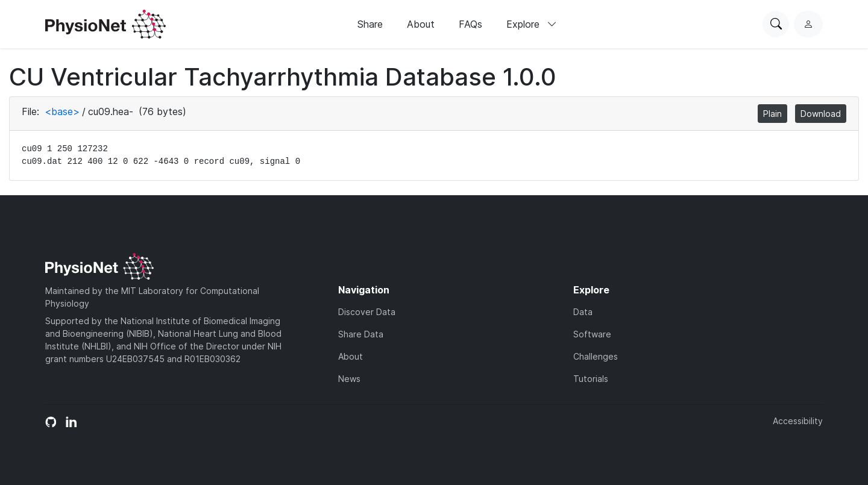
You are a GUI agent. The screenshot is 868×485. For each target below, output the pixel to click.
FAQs (470, 24)
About (421, 24)
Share (370, 24)
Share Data (361, 334)
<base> (62, 111)
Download (821, 114)
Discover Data (367, 312)
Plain (772, 114)
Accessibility (798, 421)
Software (592, 334)
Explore (532, 24)
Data (583, 312)
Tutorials (591, 379)
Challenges (596, 356)
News (349, 379)
